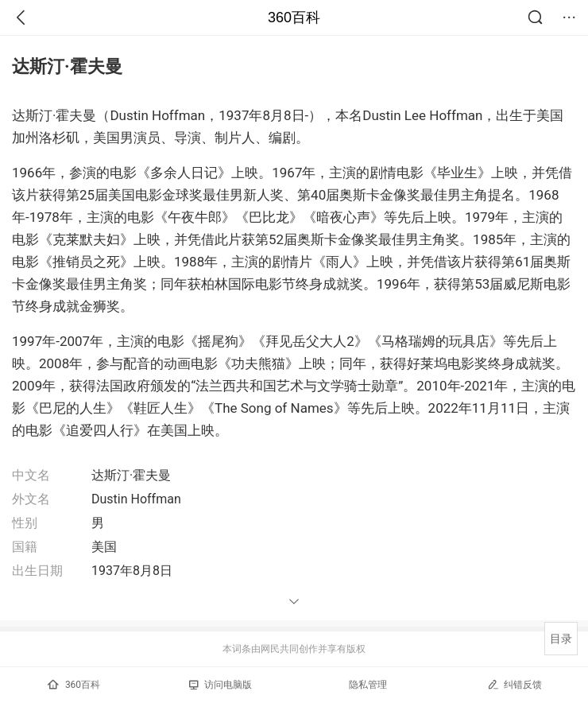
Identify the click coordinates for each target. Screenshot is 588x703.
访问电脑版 (220, 685)
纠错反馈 (514, 684)
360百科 (294, 17)
